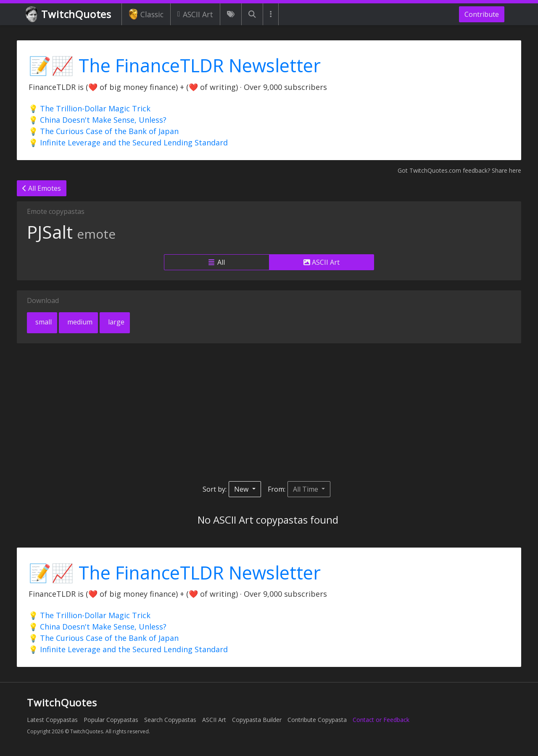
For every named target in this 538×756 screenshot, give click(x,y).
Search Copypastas (170, 720)
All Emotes (42, 188)
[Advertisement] (269, 412)
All (217, 262)
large (115, 322)
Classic (146, 14)
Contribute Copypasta (317, 720)
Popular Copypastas (111, 720)
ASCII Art (195, 14)
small (43, 322)
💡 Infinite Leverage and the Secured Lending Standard (128, 142)
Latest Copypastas (52, 720)
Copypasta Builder (257, 720)
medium (79, 322)
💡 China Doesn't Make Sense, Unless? (98, 120)
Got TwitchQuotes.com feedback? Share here (459, 170)
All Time (306, 489)
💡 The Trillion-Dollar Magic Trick (90, 108)
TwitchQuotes (69, 14)
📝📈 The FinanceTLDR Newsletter (175, 65)
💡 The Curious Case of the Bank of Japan (104, 131)
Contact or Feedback (381, 720)
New (242, 489)
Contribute (482, 14)
